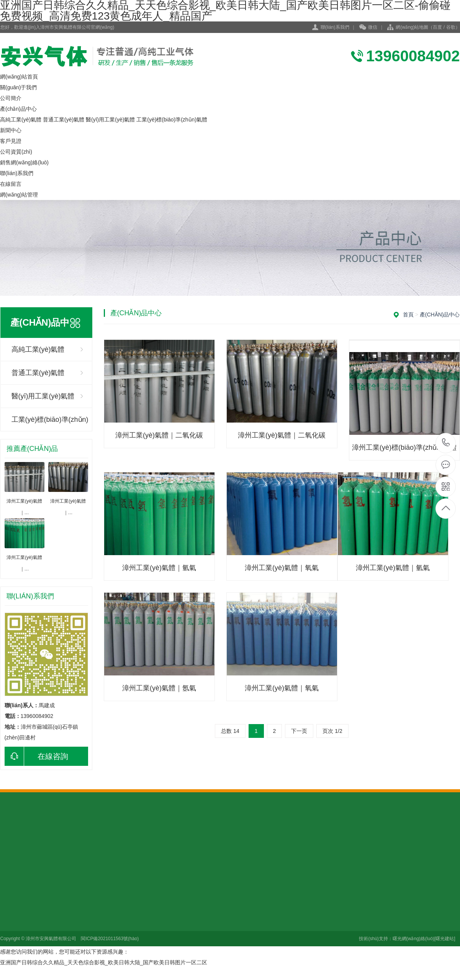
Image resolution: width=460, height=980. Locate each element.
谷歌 (451, 27)
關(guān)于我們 (18, 87)
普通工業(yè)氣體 (64, 120)
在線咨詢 (36, 756)
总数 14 (230, 731)
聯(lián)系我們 (335, 27)
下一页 (299, 731)
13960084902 (446, 443)
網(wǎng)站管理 (19, 195)
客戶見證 (11, 141)
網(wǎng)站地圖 (412, 27)
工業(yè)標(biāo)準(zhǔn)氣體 (172, 120)
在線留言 (11, 184)
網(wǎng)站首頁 (19, 77)
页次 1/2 (332, 731)
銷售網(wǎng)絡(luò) (24, 162)
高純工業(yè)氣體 (21, 120)
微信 (368, 28)
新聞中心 (11, 130)
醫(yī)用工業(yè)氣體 (110, 120)
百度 (437, 27)
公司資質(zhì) (16, 152)
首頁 (408, 315)
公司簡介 (11, 98)
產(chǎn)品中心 (18, 109)
